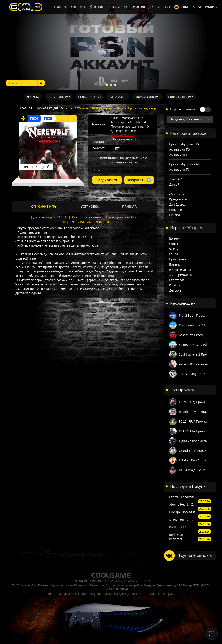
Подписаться (107, 180)
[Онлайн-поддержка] (212, 634)
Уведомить (139, 180)
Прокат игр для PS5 (184, 144)
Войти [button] (211, 7)
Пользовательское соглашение (70, 594)
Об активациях (143, 7)
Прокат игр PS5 (59, 97)
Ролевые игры (180, 270)
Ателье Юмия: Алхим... (195, 364)
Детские (175, 290)
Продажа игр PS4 (148, 97)
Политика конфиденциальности (120, 594)
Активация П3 (180, 149)
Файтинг (175, 249)
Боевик (174, 264)
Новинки (33, 97)
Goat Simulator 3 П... (194, 325)
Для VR (174, 184)
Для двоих (177, 204)
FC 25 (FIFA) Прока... (193, 421)
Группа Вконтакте (196, 555)
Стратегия (177, 280)
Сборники (176, 194)
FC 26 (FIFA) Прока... (193, 402)
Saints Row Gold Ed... (194, 345)
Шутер (174, 238)
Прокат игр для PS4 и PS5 (55, 108)
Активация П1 (180, 155)
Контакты (78, 7)
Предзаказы (178, 199)
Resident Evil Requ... (194, 412)
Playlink (175, 285)
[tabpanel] (111, 45)
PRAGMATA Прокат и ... (195, 431)
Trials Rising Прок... (193, 374)
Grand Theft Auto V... (194, 451)
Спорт (174, 244)
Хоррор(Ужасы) (180, 275)
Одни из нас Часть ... (195, 441)
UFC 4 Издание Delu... (195, 470)
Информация (117, 7)
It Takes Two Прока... (194, 460)
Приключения (180, 259)
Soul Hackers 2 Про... (194, 354)
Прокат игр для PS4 (184, 164)
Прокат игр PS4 (89, 97)
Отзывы (164, 7)
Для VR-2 (176, 179)
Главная (60, 7)
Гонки (173, 254)
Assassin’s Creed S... (193, 335)
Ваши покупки (188, 7)
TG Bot (96, 7)
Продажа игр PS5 (181, 97)
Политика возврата (161, 594)
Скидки (174, 215)
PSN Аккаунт (118, 97)
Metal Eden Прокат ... (195, 315)
